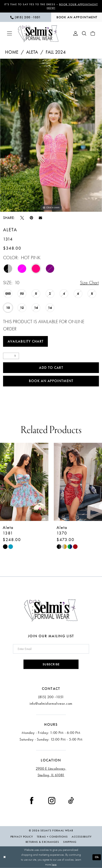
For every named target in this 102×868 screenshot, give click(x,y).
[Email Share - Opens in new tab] (40, 218)
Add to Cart (51, 368)
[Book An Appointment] (77, 17)
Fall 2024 (56, 52)
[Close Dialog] (5, 857)
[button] (9, 33)
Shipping (70, 842)
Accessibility (82, 837)
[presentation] (24, 482)
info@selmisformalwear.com (51, 704)
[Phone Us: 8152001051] (26, 17)
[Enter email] (51, 649)
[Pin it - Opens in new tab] (31, 217)
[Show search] (84, 34)
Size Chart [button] (89, 283)
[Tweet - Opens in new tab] (22, 217)
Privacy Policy (22, 837)
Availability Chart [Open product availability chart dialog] (26, 341)
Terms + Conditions (52, 837)
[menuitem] (26, 17)
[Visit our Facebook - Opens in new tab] (32, 800)
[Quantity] (11, 356)
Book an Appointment (51, 381)
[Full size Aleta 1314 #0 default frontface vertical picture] (51, 135)
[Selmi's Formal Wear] (38, 34)
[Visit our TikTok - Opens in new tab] (71, 800)
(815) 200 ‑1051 (51, 697)
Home (12, 52)
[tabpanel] (51, 135)
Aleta (32, 52)
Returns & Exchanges (42, 842)
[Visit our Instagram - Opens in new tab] (52, 800)
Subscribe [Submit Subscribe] (51, 664)
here (54, 864)
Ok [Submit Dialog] (97, 857)
